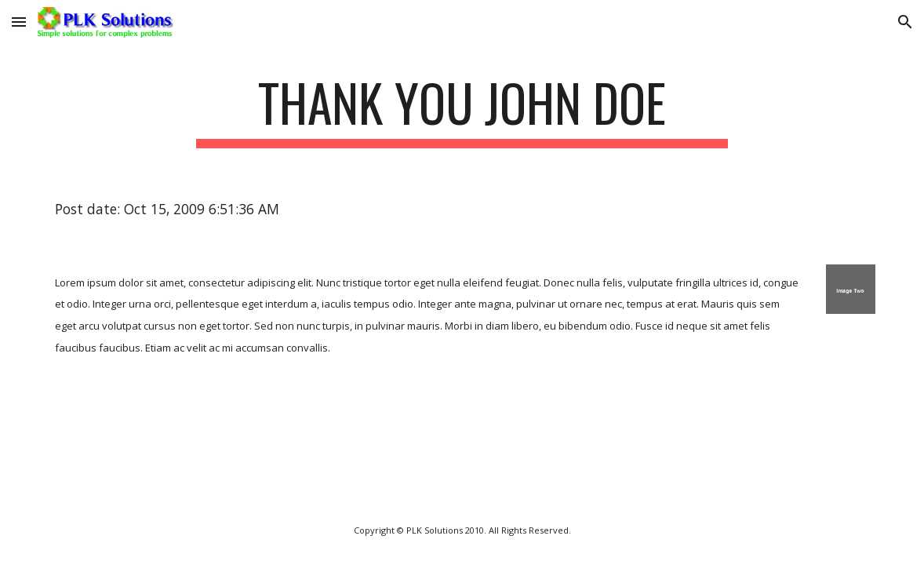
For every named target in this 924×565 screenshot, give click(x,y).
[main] (462, 110)
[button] (19, 22)
